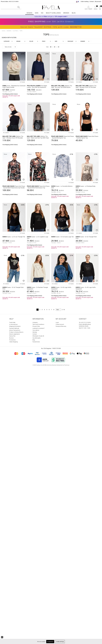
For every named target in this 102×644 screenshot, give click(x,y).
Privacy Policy (36, 326)
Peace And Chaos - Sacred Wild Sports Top (63, 137)
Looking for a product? (39, 328)
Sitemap (35, 332)
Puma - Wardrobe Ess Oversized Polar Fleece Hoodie (14, 86)
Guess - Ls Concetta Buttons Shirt (62, 187)
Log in (86, 9)
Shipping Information (15, 326)
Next (58, 310)
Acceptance (50, 642)
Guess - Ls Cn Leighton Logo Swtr (38, 238)
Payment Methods (14, 328)
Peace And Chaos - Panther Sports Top (87, 137)
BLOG (74, 13)
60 (59, 47)
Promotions (12, 340)
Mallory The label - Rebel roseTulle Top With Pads (38, 137)
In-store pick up (13, 324)
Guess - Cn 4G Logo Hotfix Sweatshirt (61, 288)
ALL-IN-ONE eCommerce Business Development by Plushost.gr (55, 365)
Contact (92, 2)
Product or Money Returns (16, 332)
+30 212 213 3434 (86, 322)
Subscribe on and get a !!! (51, 16)
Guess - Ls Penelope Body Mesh (86, 187)
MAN (37, 13)
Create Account (60, 324)
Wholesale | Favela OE (38, 336)
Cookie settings (60, 642)
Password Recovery (61, 326)
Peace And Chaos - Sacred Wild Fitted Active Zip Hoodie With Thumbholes (14, 187)
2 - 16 (63, 310)
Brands (66, 13)
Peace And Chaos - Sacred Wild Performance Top (38, 187)
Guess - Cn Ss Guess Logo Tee (62, 237)
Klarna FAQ (12, 336)
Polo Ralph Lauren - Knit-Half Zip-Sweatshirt (37, 86)
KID (42, 13)
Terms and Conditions (38, 324)
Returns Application (15, 334)
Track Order (12, 322)
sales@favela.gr (87, 324)
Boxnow (11, 338)
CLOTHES (15, 31)
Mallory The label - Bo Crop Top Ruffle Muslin (62, 86)
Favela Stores (36, 342)
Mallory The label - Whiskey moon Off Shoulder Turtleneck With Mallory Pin (86, 87)
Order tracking (85, 2)
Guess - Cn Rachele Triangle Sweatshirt (37, 288)
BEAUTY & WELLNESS (53, 13)
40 (55, 47)
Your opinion (36, 330)
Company (35, 322)
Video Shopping (13, 342)
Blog (34, 340)
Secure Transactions (15, 330)
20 (51, 47)
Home (3, 31)
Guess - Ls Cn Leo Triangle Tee (14, 237)
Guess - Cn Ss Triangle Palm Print (86, 238)
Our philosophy (37, 338)
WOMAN (29, 13)
